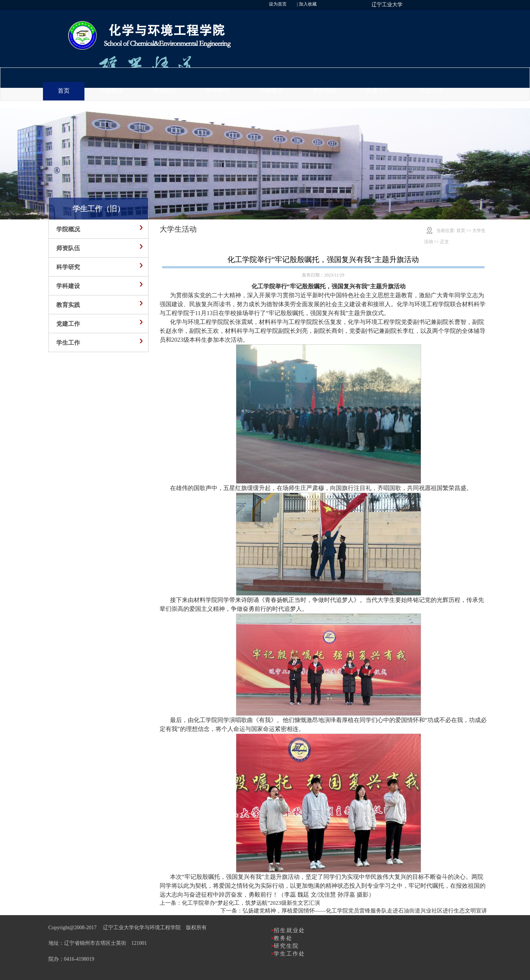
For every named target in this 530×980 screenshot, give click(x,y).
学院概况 (111, 91)
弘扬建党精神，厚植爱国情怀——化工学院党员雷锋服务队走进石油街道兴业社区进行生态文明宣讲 (365, 911)
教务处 (283, 938)
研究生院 (286, 946)
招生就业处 (289, 930)
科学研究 (218, 91)
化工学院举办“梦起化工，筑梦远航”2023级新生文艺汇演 (251, 903)
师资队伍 (164, 91)
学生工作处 (289, 954)
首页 (64, 91)
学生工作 (431, 91)
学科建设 (271, 91)
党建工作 (378, 91)
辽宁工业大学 (387, 5)
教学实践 (324, 91)
